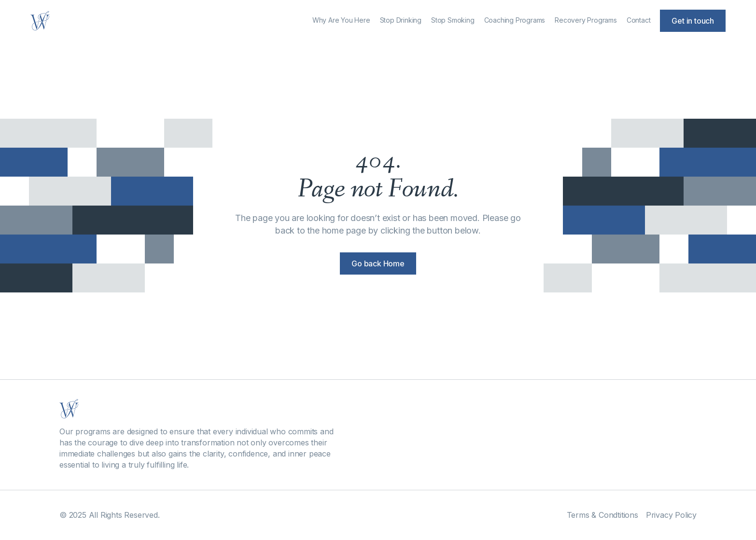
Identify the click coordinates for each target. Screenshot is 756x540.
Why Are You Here (341, 20)
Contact (639, 20)
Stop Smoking (453, 20)
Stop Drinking (401, 20)
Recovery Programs (586, 20)
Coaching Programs (515, 20)
